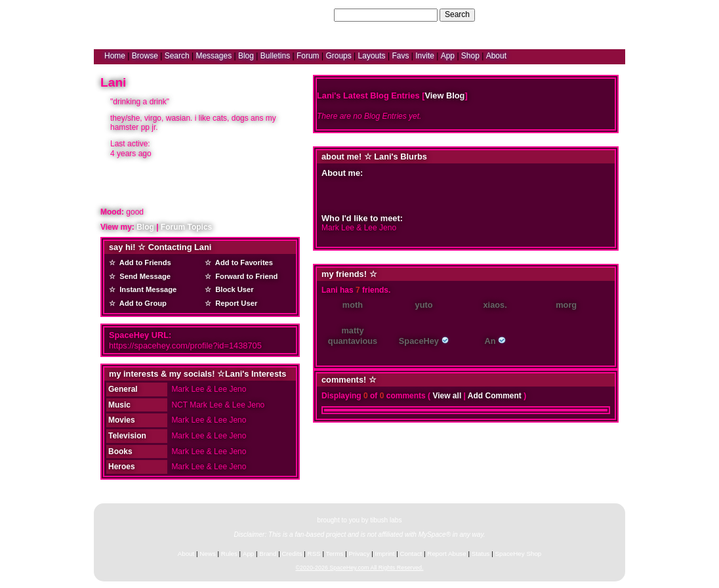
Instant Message (146, 289)
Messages (214, 56)
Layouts (372, 56)
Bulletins (275, 56)
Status (481, 554)
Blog (246, 56)
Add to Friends (143, 262)
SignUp (606, 14)
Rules (229, 554)
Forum (308, 56)
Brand (268, 554)
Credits (292, 554)
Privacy (359, 554)
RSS (314, 554)
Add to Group (141, 303)
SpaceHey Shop (519, 554)
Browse (145, 56)
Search (457, 14)
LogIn (577, 14)
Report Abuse (446, 554)
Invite (425, 56)
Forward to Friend (244, 276)
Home (115, 56)
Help (552, 14)
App (448, 56)
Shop (470, 56)
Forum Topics (186, 227)
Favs (400, 56)
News (208, 554)
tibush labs (386, 520)
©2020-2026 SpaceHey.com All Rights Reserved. (359, 568)
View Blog (444, 95)
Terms (335, 554)
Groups (338, 56)
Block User (233, 289)
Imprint (385, 554)
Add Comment (495, 396)
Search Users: (306, 14)
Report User (234, 303)
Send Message (143, 276)
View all (447, 396)
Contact (411, 554)
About (496, 56)
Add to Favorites (242, 262)
